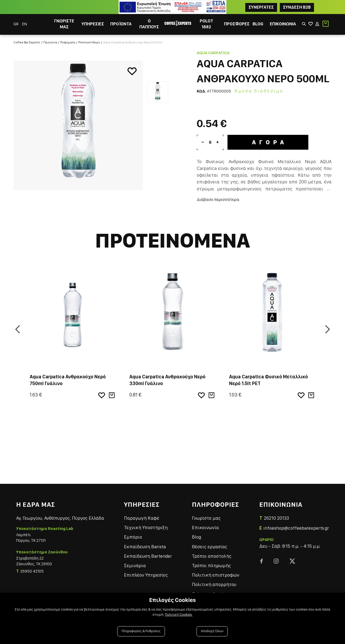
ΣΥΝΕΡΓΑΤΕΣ (261, 7)
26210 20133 (276, 518)
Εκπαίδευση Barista (145, 547)
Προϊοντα (50, 42)
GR (16, 24)
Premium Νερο (89, 42)
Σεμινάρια (135, 565)
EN (25, 24)
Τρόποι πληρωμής (211, 565)
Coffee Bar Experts (27, 42)
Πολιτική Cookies (179, 615)
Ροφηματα (68, 42)
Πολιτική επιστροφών (216, 575)
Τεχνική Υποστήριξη (146, 527)
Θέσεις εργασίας (210, 547)
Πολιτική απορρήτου (214, 584)
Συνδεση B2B (297, 7)
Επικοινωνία (205, 527)
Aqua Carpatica (213, 53)
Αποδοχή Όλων (212, 631)
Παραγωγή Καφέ (142, 518)
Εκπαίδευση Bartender (148, 556)
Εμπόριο (133, 537)
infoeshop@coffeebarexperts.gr (296, 528)
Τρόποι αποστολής (212, 556)
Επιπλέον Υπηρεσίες (146, 575)
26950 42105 (32, 571)
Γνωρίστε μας (206, 518)
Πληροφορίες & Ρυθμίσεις (141, 631)
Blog (196, 537)
